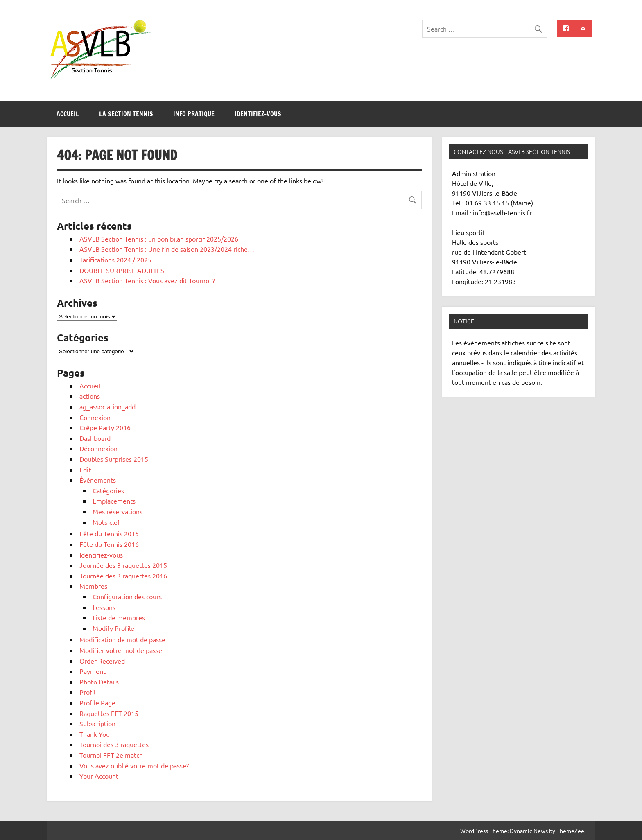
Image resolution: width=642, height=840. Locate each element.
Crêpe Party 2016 (105, 427)
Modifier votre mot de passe (121, 650)
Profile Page (97, 702)
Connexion (95, 417)
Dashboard (95, 438)
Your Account (99, 776)
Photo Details (99, 682)
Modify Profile (113, 628)
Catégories (108, 490)
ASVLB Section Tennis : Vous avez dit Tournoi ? (147, 280)
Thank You (95, 734)
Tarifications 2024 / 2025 (115, 260)
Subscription (97, 723)
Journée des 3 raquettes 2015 (123, 565)
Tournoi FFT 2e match (111, 755)
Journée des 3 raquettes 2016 (123, 576)
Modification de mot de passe (122, 639)
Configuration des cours (127, 596)
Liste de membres (119, 617)
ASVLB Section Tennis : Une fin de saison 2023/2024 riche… (167, 249)
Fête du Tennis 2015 (109, 533)
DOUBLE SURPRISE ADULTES (122, 270)
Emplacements (114, 501)
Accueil (68, 114)
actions (90, 396)
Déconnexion (98, 448)
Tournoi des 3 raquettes (114, 744)
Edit (85, 470)
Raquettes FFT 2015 (109, 713)
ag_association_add (107, 406)
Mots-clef (106, 522)
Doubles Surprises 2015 (114, 459)
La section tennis (126, 114)
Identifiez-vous (258, 114)
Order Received (102, 661)
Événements (98, 480)
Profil (87, 692)
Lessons (104, 607)
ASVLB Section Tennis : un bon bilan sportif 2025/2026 (159, 239)
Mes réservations (118, 511)
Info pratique (194, 114)
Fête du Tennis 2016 (109, 544)
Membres (93, 586)
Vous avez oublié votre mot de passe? (134, 765)
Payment (93, 671)
